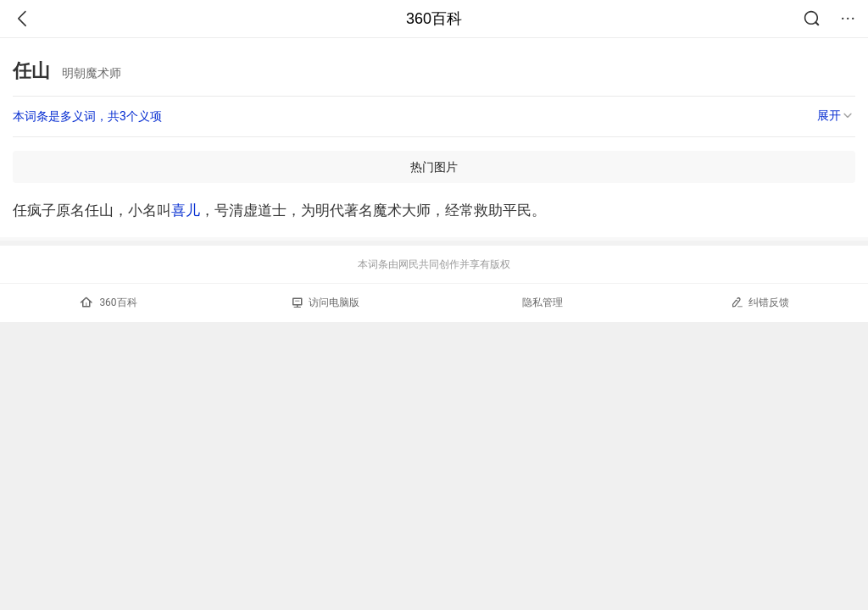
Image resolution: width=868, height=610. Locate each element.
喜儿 (186, 210)
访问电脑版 (326, 302)
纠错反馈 (760, 302)
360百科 (434, 19)
